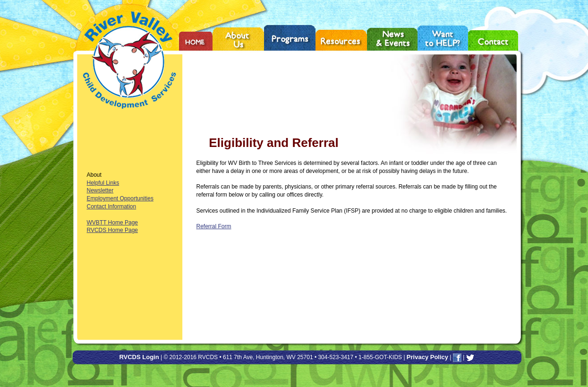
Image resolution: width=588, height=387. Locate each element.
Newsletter (100, 190)
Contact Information (112, 206)
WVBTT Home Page (112, 223)
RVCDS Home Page (113, 230)
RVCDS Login (139, 357)
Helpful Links (103, 183)
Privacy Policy (427, 357)
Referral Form (214, 226)
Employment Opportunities (120, 198)
